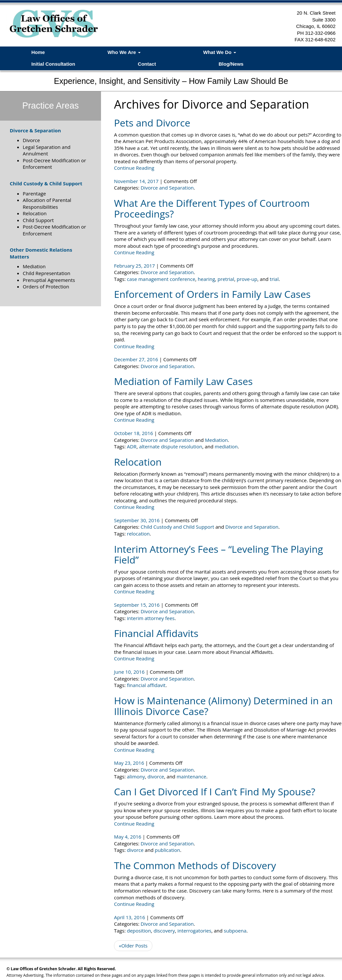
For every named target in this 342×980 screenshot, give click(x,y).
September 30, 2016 (137, 520)
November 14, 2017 (137, 181)
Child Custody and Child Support (177, 527)
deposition (139, 931)
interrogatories (194, 931)
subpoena (235, 931)
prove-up (247, 279)
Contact (147, 64)
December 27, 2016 (137, 359)
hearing (206, 279)
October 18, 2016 (134, 433)
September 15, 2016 (137, 605)
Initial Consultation (53, 64)
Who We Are (124, 52)
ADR (132, 446)
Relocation (138, 462)
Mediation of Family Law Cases (183, 381)
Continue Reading (134, 168)
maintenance (191, 776)
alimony (136, 776)
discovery (164, 931)
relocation (138, 534)
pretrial (226, 279)
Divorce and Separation (167, 188)
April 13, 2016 (130, 917)
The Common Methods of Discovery (195, 865)
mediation (226, 446)
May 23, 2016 (130, 763)
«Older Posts (133, 946)
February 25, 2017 (135, 266)
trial (274, 279)
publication (167, 850)
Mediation (216, 440)
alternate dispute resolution (171, 446)
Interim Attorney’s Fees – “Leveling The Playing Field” (218, 554)
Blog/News (231, 64)
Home (38, 52)
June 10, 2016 (130, 672)
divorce (156, 776)
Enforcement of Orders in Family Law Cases (212, 294)
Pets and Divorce (152, 123)
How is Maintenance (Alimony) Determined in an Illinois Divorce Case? (223, 706)
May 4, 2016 (128, 837)
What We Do (220, 52)
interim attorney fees (151, 618)
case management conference (161, 279)
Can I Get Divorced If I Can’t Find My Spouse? (215, 792)
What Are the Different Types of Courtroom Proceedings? (212, 208)
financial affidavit (146, 685)
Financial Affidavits (156, 633)
